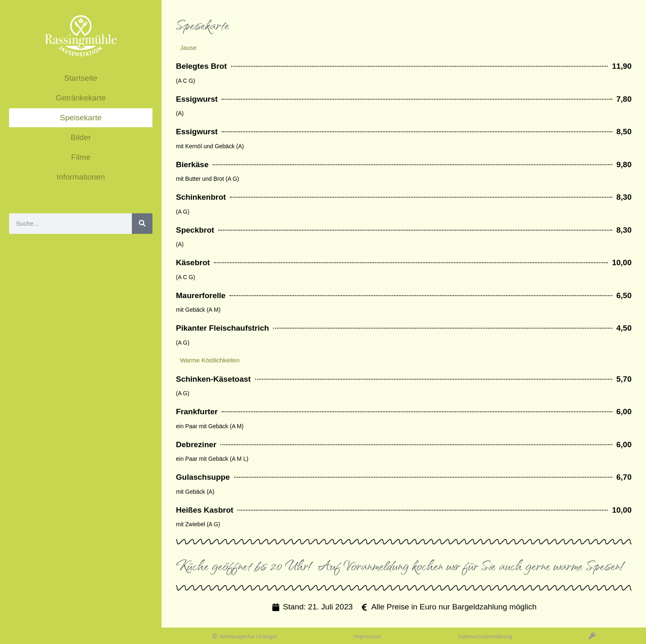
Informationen (81, 177)
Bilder (81, 137)
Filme (81, 157)
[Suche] (142, 224)
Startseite (81, 78)
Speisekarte (81, 118)
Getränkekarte (81, 98)
